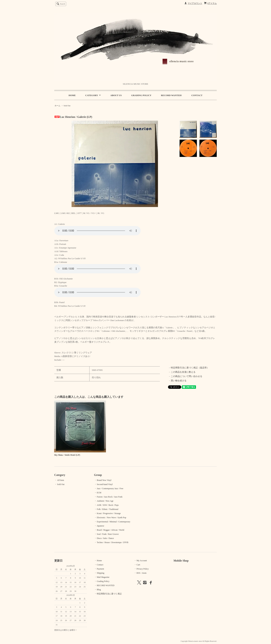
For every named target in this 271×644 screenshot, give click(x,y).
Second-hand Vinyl (105, 484)
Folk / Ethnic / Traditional (108, 509)
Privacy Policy (143, 569)
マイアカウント (195, 3)
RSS (138, 573)
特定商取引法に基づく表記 (109, 594)
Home (99, 561)
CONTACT (197, 95)
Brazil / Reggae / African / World (111, 530)
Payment (100, 569)
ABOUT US (116, 95)
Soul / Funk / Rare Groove (108, 534)
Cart (138, 565)
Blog (99, 590)
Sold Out (67, 106)
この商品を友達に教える (183, 372)
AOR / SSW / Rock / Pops (108, 505)
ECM (99, 493)
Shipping (101, 573)
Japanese (101, 526)
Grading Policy (103, 581)
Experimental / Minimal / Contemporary (114, 522)
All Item (60, 480)
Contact (100, 565)
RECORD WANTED (106, 585)
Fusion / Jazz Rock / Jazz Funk (110, 497)
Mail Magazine (103, 577)
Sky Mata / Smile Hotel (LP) (67, 455)
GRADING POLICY (141, 95)
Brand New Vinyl (104, 480)
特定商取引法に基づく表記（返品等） (190, 368)
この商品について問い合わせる (186, 376)
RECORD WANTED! (171, 95)
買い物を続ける (179, 381)
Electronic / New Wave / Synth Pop (111, 518)
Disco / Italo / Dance (105, 538)
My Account (142, 561)
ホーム (57, 106)
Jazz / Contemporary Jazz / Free (110, 488)
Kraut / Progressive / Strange (109, 513)
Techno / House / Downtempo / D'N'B (113, 542)
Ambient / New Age (105, 501)
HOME (72, 95)
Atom (144, 573)
